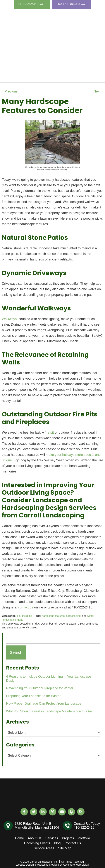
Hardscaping (25, 616)
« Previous (10, 91)
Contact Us (81, 75)
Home (77, 15)
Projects (79, 41)
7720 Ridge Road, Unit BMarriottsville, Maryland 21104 (37, 826)
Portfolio (79, 49)
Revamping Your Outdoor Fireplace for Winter (40, 688)
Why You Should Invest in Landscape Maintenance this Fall (50, 711)
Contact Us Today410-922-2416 (87, 826)
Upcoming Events (86, 58)
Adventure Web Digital (76, 865)
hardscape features (53, 616)
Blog (76, 66)
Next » (98, 91)
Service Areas (44, 848)
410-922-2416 (32, 4)
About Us (79, 24)
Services (79, 32)
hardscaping (73, 616)
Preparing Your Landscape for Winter (33, 696)
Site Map (65, 848)
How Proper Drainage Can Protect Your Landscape (44, 704)
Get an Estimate (72, 4)
